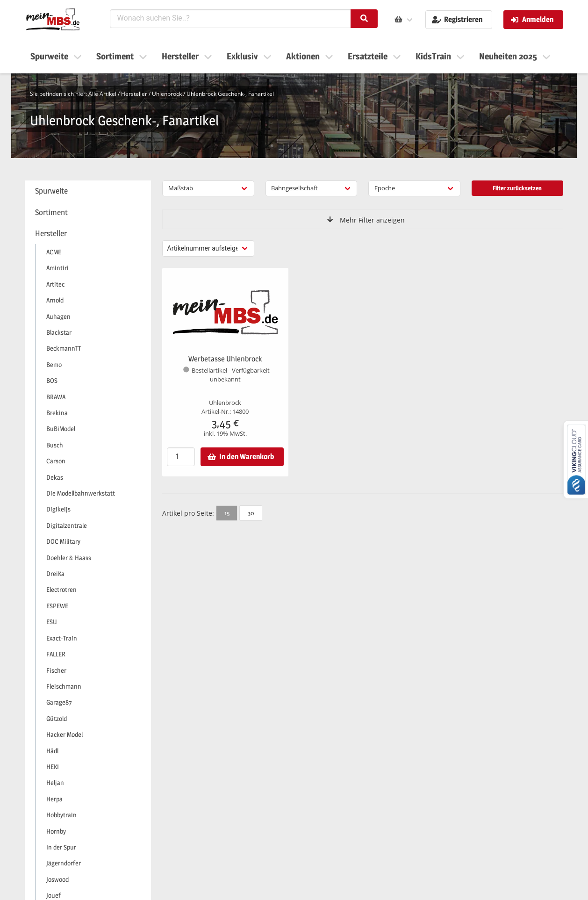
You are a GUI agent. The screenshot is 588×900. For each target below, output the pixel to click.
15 (227, 513)
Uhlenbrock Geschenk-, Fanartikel (230, 94)
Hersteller (134, 94)
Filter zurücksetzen (517, 188)
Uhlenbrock (167, 94)
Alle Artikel (102, 94)
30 (251, 513)
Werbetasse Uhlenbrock (225, 359)
